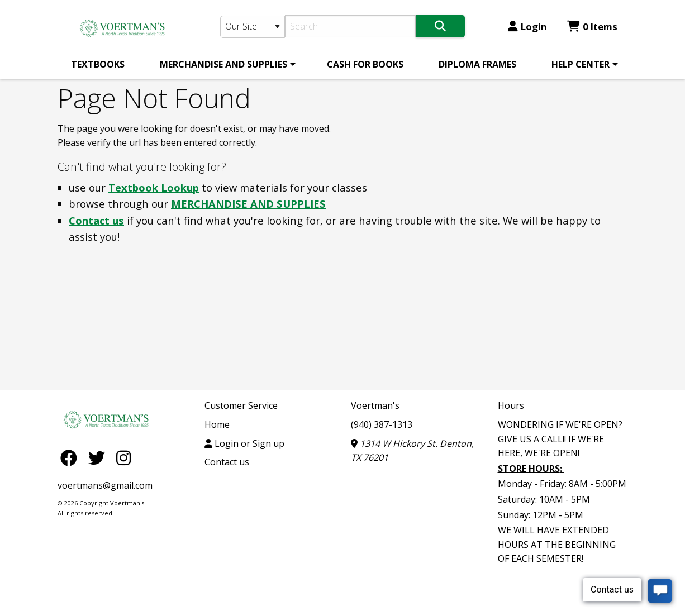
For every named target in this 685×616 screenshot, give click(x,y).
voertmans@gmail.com (105, 485)
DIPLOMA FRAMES (477, 64)
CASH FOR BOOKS (365, 64)
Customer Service (241, 405)
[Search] (351, 26)
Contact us (96, 220)
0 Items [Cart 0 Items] (592, 27)
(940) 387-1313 (382, 424)
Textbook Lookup (154, 187)
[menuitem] (98, 64)
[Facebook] (72, 457)
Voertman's (375, 405)
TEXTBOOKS (98, 64)
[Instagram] (123, 457)
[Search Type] (253, 27)
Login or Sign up (244, 443)
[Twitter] (99, 457)
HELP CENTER (581, 64)
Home (217, 424)
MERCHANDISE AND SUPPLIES (223, 64)
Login (527, 27)
